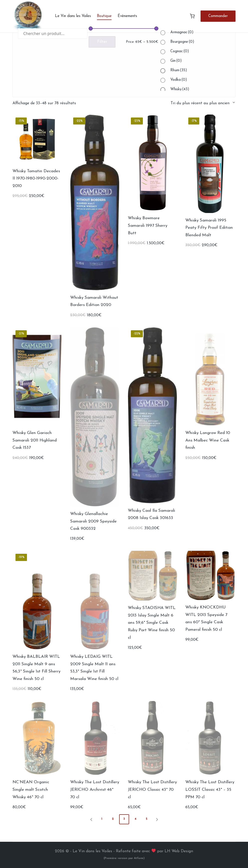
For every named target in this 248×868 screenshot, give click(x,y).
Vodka (179, 80)
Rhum (179, 70)
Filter (102, 42)
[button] (218, 16)
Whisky (180, 89)
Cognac (180, 51)
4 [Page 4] (135, 819)
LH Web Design (179, 851)
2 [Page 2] (113, 819)
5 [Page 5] (147, 819)
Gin (176, 61)
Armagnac (182, 32)
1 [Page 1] (102, 819)
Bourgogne (182, 42)
